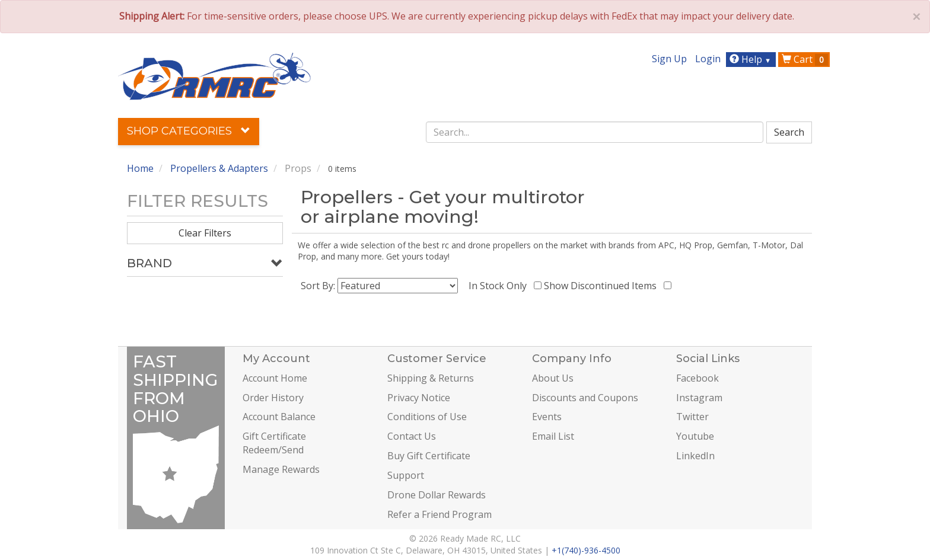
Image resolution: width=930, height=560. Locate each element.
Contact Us (412, 436)
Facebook (697, 378)
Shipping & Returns (431, 378)
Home (140, 168)
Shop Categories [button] (189, 131)
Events (547, 417)
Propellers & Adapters (219, 168)
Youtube (695, 436)
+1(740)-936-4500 (586, 550)
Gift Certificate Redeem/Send (274, 443)
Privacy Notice (419, 398)
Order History (273, 398)
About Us (553, 378)
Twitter (692, 417)
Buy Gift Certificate (429, 456)
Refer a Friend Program (439, 514)
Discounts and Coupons (585, 398)
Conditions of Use (427, 417)
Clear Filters (205, 233)
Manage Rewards (281, 469)
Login (708, 59)
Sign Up (669, 59)
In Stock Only (500, 286)
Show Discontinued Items (603, 286)
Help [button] (752, 59)
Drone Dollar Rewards (437, 495)
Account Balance (279, 417)
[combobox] (595, 132)
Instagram (699, 398)
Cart (805, 59)
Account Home (275, 378)
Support (406, 475)
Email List (553, 436)
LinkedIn (695, 456)
